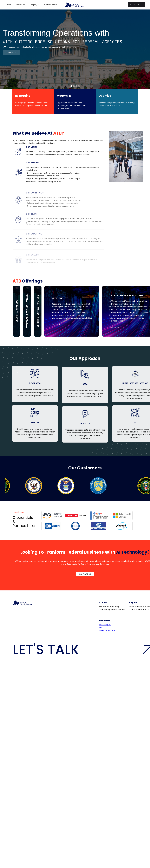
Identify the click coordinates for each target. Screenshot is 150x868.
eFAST (102, 627)
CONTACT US (11, 52)
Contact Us (85, 574)
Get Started (136, 5)
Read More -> (58, 324)
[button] (20, 5)
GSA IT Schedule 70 (108, 630)
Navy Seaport (105, 625)
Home (9, 5)
